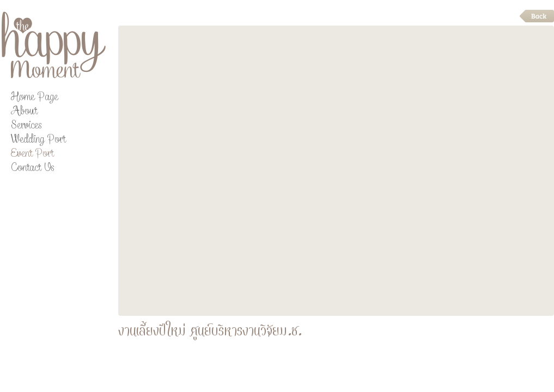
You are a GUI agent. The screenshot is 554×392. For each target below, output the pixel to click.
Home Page (34, 98)
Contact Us (32, 169)
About (24, 112)
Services (26, 127)
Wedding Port (38, 141)
